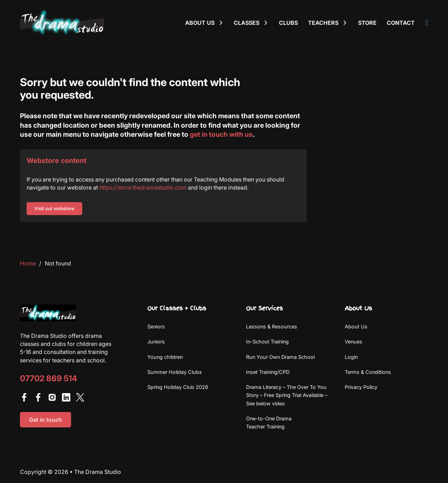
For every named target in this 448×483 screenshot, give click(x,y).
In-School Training (267, 342)
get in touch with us (221, 134)
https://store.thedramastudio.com (143, 187)
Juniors (156, 342)
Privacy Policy (361, 387)
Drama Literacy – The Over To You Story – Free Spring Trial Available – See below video (287, 395)
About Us (356, 326)
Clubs (288, 23)
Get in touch (45, 420)
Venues (353, 342)
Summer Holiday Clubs (175, 372)
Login (351, 357)
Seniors (156, 326)
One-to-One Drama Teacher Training (269, 422)
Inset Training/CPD (268, 372)
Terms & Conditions (368, 372)
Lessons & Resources (272, 326)
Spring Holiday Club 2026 (178, 387)
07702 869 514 (48, 379)
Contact (401, 23)
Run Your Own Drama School (280, 357)
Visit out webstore (54, 208)
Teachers (323, 23)
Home (28, 263)
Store (367, 23)
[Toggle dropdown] (221, 23)
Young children (165, 357)
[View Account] (427, 23)
